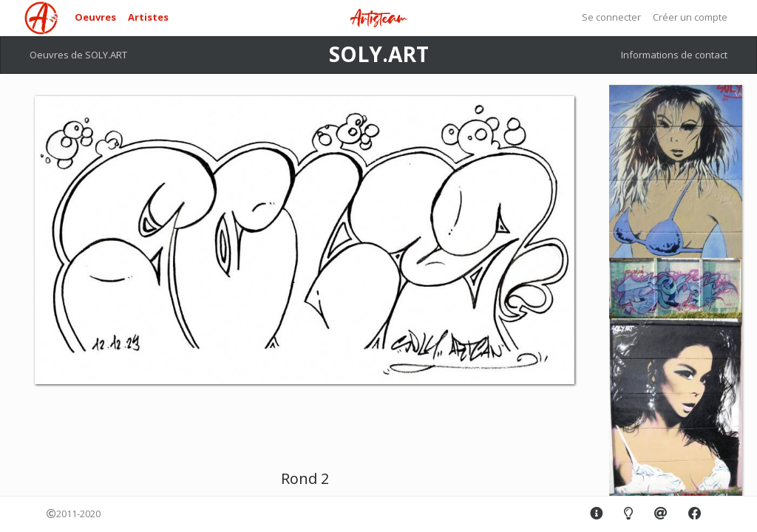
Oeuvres (95, 17)
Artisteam (378, 19)
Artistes (148, 17)
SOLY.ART (379, 54)
